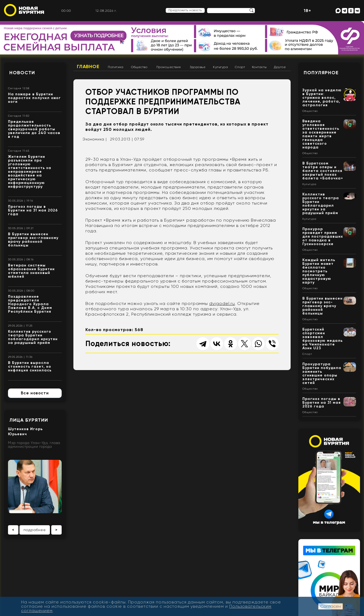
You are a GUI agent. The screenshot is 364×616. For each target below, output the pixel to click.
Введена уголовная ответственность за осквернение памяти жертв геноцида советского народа (321, 134)
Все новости (35, 393)
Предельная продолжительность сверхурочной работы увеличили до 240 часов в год (34, 129)
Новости (22, 73)
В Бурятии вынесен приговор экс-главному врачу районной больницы (33, 240)
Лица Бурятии (29, 420)
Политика (116, 67)
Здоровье (198, 67)
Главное (88, 66)
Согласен (331, 606)
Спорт (240, 67)
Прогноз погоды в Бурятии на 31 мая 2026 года (33, 210)
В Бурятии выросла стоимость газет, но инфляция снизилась (30, 366)
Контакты (259, 67)
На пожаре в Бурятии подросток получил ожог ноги (34, 98)
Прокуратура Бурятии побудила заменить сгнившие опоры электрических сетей (322, 373)
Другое (280, 67)
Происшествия (169, 67)
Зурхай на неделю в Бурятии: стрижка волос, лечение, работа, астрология (322, 98)
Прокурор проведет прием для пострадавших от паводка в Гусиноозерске (323, 236)
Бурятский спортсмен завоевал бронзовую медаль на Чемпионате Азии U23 (323, 339)
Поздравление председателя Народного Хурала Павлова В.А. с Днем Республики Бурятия (30, 304)
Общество (139, 67)
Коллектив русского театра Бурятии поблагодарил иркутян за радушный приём (33, 337)
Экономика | (95, 139)
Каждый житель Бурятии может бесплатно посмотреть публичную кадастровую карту (319, 271)
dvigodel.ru (222, 303)
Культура (220, 67)
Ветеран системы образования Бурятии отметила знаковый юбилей (31, 271)
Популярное (321, 73)
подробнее (35, 530)
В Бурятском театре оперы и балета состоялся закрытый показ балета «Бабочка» (323, 171)
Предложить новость (185, 10)
